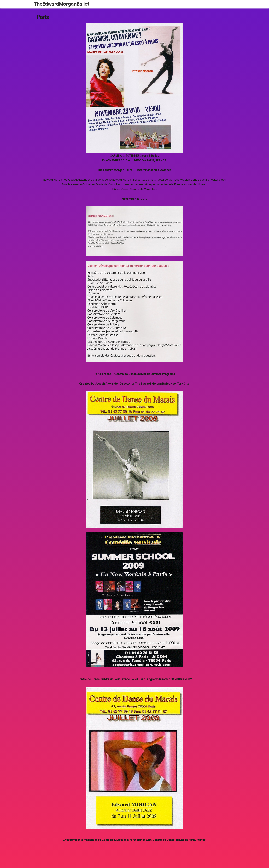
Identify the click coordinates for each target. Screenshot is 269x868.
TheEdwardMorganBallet (62, 4)
